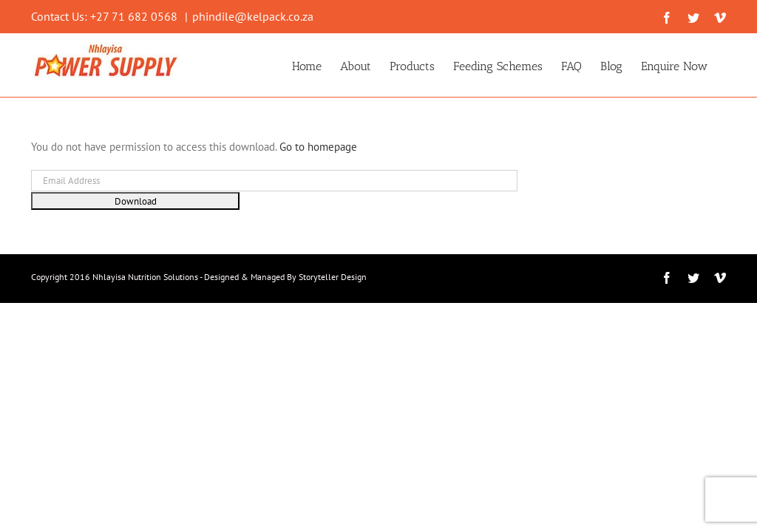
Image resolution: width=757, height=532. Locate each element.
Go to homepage (318, 147)
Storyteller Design (333, 277)
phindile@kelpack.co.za (253, 16)
